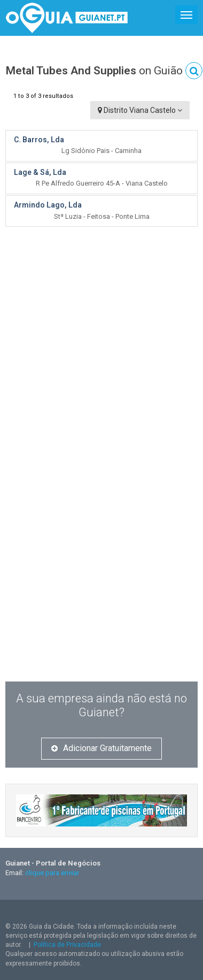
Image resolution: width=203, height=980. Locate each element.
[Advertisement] (100, 331)
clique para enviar (52, 873)
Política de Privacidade (67, 945)
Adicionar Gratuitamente (101, 748)
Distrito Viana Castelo (140, 110)
